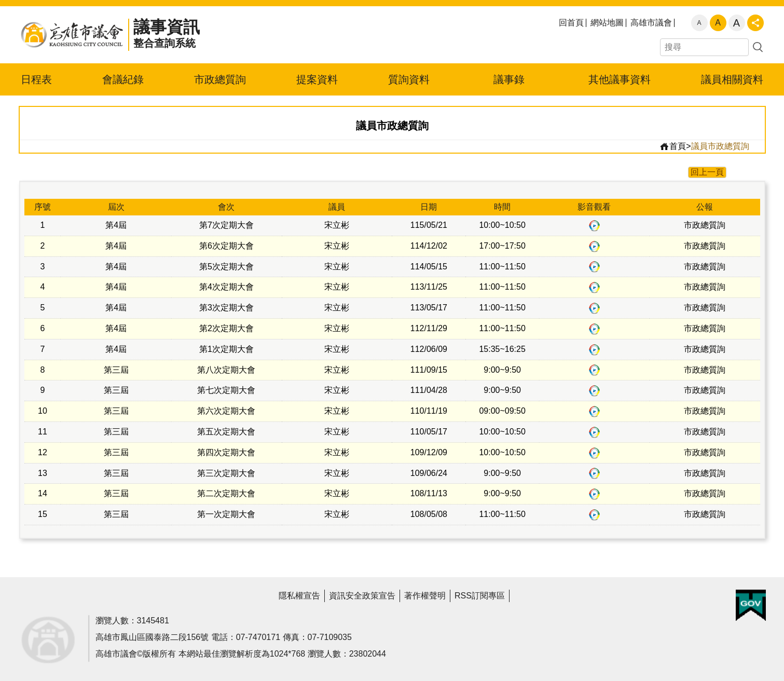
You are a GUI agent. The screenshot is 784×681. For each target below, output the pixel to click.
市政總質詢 (220, 79)
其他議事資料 (620, 79)
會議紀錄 (123, 79)
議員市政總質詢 (720, 146)
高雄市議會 (651, 23)
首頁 (673, 146)
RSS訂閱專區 (480, 596)
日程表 (36, 79)
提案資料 (317, 79)
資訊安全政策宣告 (362, 596)
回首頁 (571, 23)
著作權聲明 (425, 596)
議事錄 (509, 79)
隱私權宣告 (299, 596)
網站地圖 (607, 23)
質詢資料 (409, 79)
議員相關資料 (732, 79)
